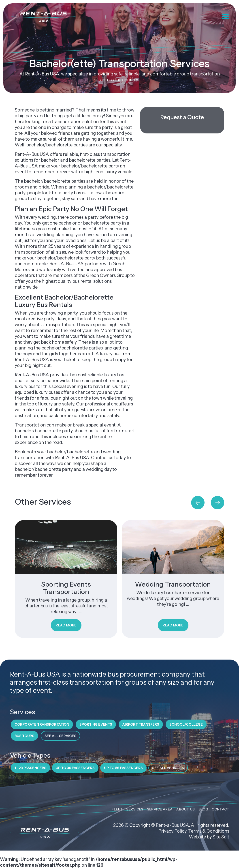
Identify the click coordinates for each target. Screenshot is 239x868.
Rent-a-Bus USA (172, 825)
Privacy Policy (172, 831)
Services (135, 809)
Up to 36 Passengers (75, 768)
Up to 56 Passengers (123, 768)
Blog (203, 809)
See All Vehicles (168, 768)
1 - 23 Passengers (30, 768)
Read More (66, 625)
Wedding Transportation (173, 584)
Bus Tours (24, 736)
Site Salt (221, 837)
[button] (198, 503)
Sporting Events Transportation (66, 588)
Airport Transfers (141, 724)
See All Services (60, 736)
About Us (185, 809)
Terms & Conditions (209, 831)
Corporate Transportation (42, 724)
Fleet (117, 809)
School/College (186, 724)
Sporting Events (96, 724)
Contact (220, 809)
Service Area (160, 809)
